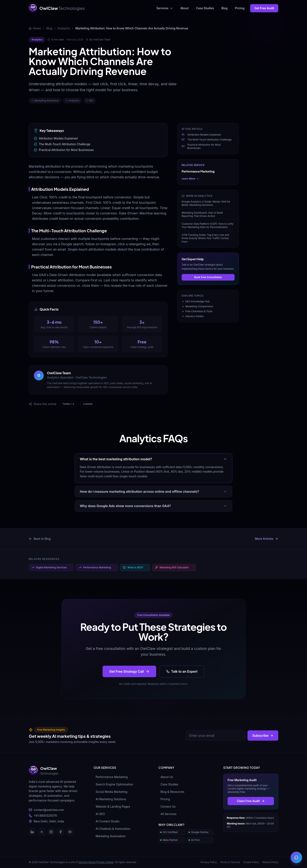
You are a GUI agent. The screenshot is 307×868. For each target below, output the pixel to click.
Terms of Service (230, 862)
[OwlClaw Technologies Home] (57, 8)
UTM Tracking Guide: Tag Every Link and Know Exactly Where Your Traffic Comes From (205, 238)
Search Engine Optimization (113, 784)
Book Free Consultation (208, 277)
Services (165, 8)
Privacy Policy (209, 862)
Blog (225, 8)
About (184, 8)
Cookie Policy (251, 862)
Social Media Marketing (111, 792)
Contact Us (167, 806)
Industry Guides (193, 316)
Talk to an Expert (182, 671)
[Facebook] (61, 832)
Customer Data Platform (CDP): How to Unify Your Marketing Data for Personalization (208, 226)
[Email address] (215, 736)
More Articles (267, 539)
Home (37, 28)
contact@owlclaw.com (46, 810)
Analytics (64, 28)
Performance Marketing (111, 777)
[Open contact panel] (296, 857)
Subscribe (263, 736)
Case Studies (205, 8)
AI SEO (99, 814)
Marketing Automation (110, 836)
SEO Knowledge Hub (196, 301)
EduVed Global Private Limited (96, 862)
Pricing (240, 8)
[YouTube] (70, 832)
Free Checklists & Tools (197, 311)
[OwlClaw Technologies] (56, 770)
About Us (166, 777)
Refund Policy (270, 862)
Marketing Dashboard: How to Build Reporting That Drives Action (202, 214)
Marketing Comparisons (197, 306)
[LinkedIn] (32, 832)
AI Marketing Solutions (110, 799)
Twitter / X (68, 404)
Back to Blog (40, 539)
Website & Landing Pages (112, 806)
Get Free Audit (264, 8)
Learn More (190, 179)
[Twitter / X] (42, 832)
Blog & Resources (171, 792)
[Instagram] (51, 832)
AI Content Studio (107, 821)
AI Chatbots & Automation (112, 829)
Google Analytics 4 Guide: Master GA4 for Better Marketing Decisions (206, 203)
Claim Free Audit (251, 801)
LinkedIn (88, 404)
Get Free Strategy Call (129, 671)
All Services (167, 814)
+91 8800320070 (43, 816)
